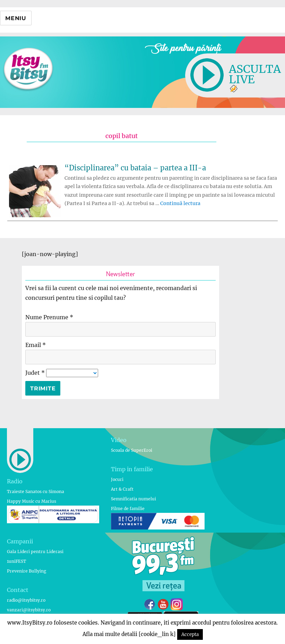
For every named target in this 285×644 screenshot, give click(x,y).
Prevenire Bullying (27, 571)
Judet (36, 373)
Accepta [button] (190, 634)
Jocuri (117, 479)
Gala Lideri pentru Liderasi (35, 552)
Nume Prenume (49, 317)
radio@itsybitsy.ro (26, 600)
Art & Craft (122, 489)
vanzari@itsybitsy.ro (29, 610)
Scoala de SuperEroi (132, 450)
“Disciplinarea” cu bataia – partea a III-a (135, 168)
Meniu (16, 18)
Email (36, 345)
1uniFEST (16, 561)
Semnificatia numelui (133, 499)
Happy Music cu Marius (32, 501)
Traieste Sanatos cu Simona (36, 492)
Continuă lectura (180, 203)
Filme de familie (128, 509)
